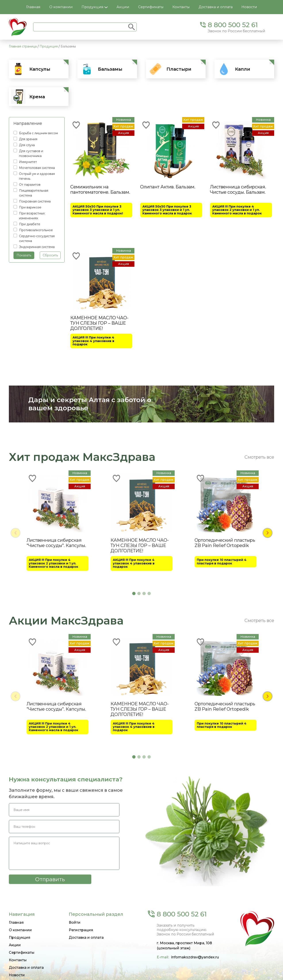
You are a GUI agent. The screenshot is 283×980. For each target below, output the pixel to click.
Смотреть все (259, 570)
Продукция (95, 7)
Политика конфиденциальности (251, 974)
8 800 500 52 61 (233, 25)
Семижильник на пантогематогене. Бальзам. (100, 189)
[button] (268, 645)
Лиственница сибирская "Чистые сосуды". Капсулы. (56, 656)
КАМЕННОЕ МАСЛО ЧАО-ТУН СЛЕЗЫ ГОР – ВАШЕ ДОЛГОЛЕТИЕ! (99, 320)
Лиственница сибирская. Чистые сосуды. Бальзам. (238, 189)
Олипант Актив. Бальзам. (168, 187)
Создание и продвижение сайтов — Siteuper (41, 974)
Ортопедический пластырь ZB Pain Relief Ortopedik (225, 656)
